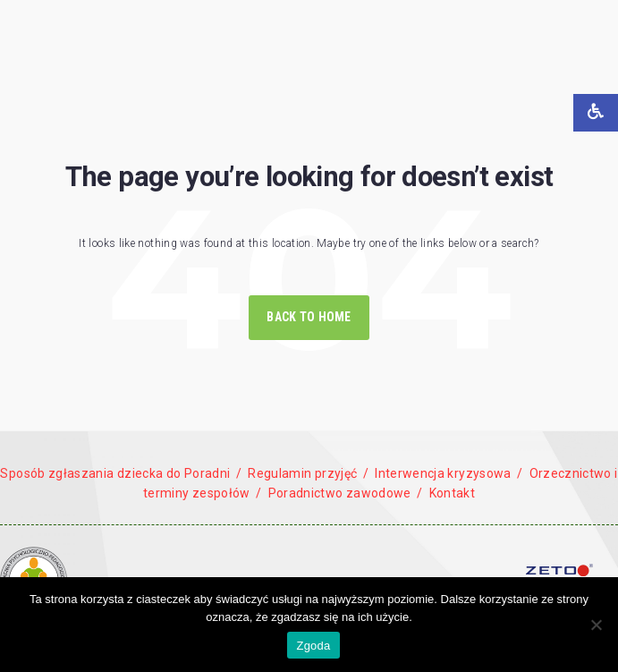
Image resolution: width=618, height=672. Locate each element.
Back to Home (309, 317)
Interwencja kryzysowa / (449, 473)
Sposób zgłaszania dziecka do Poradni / (121, 473)
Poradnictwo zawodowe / (344, 493)
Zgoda (313, 646)
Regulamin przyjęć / (308, 473)
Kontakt (453, 493)
